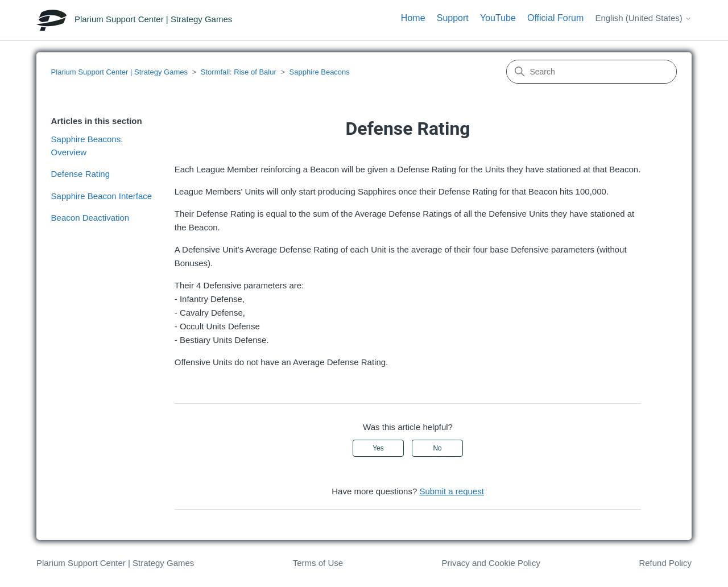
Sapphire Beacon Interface (102, 196)
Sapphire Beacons (320, 72)
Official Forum (555, 18)
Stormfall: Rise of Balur (239, 72)
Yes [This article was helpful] (378, 448)
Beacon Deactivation (90, 218)
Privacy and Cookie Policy (491, 563)
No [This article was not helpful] (437, 448)
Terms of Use (318, 563)
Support (453, 18)
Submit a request (451, 491)
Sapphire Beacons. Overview (87, 146)
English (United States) (643, 18)
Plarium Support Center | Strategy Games (119, 72)
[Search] (591, 72)
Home (413, 18)
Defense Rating (80, 174)
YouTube (498, 18)
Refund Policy (665, 563)
